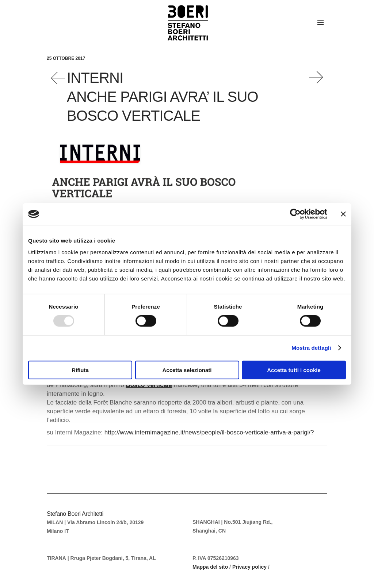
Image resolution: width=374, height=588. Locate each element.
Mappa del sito (210, 567)
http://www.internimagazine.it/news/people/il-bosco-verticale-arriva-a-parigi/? (209, 432)
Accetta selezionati (187, 370)
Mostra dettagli (311, 348)
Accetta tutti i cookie (294, 370)
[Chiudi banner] (343, 214)
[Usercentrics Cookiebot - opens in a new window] (295, 214)
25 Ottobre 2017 (66, 58)
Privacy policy (249, 567)
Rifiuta (80, 370)
